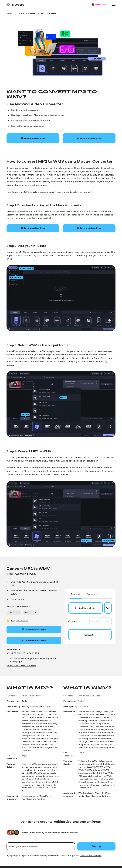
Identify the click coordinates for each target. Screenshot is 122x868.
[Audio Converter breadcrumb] (27, 13)
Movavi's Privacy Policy (91, 855)
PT (24, 653)
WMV (101, 621)
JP (33, 653)
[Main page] (16, 5)
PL (30, 653)
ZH (39, 653)
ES (20, 653)
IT (18, 653)
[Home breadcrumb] (10, 13)
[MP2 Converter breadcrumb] (48, 13)
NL (27, 653)
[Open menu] (114, 5)
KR (36, 653)
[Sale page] (99, 5)
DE (12, 653)
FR (15, 653)
